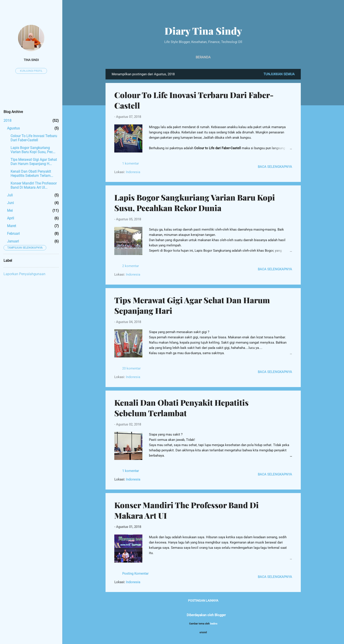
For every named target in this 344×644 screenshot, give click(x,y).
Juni (10, 203)
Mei (10, 211)
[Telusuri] (298, 12)
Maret (12, 226)
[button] (289, 93)
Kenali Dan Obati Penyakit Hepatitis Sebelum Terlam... (32, 174)
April (11, 218)
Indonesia (133, 172)
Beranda (203, 57)
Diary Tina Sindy (203, 31)
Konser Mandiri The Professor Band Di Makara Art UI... (34, 185)
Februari (13, 234)
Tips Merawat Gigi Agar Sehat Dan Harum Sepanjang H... (34, 162)
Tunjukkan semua (279, 74)
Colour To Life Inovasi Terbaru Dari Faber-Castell (34, 138)
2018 (7, 121)
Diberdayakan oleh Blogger (203, 615)
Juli (10, 195)
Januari (13, 241)
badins (214, 624)
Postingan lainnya (203, 601)
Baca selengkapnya (275, 167)
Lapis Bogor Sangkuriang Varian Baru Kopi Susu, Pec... (33, 150)
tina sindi (31, 60)
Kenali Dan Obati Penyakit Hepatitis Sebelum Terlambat (181, 408)
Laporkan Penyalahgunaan (24, 274)
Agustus (13, 128)
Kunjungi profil (31, 71)
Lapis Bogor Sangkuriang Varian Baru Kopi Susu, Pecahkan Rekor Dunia (195, 203)
